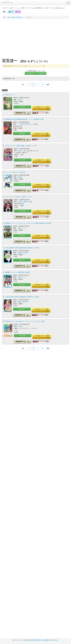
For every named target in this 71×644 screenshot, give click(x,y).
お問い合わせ (54, 640)
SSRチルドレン (10, 95)
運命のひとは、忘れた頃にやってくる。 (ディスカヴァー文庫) (25, 321)
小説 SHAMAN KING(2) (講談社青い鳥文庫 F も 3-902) (22, 248)
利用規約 (27, 640)
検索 (18, 12)
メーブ (19, 124)
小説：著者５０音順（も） (16, 17)
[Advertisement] (18, 39)
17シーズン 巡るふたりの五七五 (15, 172)
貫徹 (22, 204)
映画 (11, 12)
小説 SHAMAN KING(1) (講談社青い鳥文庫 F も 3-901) (22, 297)
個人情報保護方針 (37, 640)
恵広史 (24, 124)
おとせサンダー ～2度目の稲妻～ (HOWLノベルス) (21, 146)
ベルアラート (7, 2)
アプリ (50, 8)
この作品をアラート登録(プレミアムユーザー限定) (41, 108)
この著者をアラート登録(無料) (35, 73)
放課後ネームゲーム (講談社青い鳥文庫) (18, 272)
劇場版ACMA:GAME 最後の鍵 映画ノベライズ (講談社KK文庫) (25, 119)
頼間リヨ (27, 202)
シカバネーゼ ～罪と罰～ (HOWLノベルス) (18, 197)
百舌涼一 (21, 100)
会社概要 (46, 640)
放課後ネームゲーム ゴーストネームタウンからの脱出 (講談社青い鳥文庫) (28, 223)
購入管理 (22, 107)
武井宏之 (20, 253)
